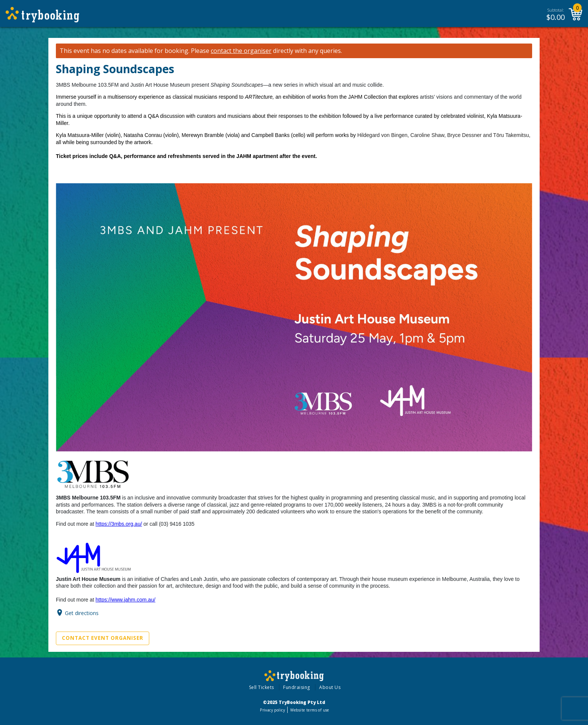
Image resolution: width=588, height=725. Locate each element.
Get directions (82, 613)
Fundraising (297, 687)
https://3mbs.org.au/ (119, 524)
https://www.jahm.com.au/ (126, 600)
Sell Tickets (262, 687)
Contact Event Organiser (103, 638)
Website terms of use (310, 710)
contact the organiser (241, 51)
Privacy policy (272, 710)
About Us (330, 687)
